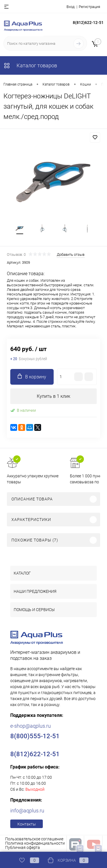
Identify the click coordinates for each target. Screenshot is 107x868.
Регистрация (89, 7)
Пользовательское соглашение (34, 839)
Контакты (27, 824)
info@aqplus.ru (27, 811)
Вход (70, 7)
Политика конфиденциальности (35, 843)
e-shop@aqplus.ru (31, 726)
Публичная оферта (23, 847)
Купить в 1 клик (53, 396)
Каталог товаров (30, 65)
